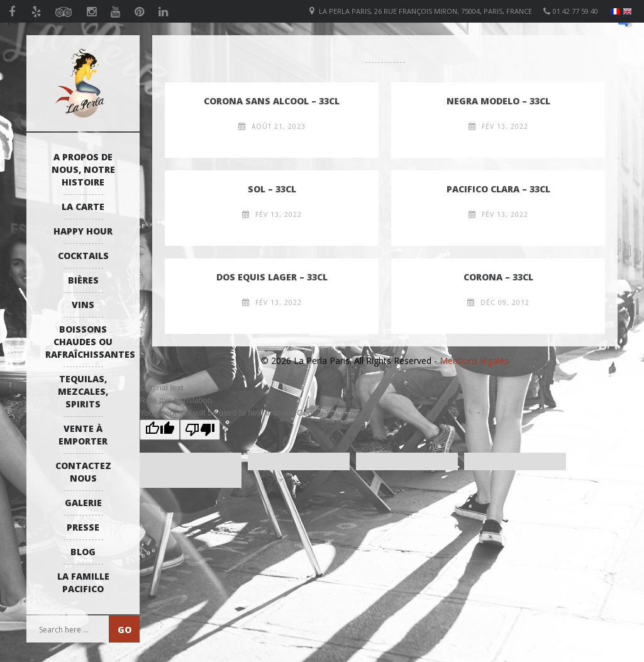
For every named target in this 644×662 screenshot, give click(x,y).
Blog (83, 552)
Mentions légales (474, 361)
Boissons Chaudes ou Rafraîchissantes (86, 342)
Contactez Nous (83, 472)
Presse (83, 527)
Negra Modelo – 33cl (498, 101)
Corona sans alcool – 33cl (272, 101)
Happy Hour (83, 231)
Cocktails (83, 256)
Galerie (83, 503)
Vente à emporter (83, 435)
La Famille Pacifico (83, 582)
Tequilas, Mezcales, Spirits (83, 391)
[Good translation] (160, 430)
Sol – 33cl (272, 189)
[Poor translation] (200, 430)
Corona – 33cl (498, 277)
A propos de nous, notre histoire (83, 169)
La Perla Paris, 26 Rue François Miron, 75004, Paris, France (425, 11)
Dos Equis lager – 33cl (272, 277)
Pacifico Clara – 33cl (498, 189)
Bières (83, 280)
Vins (83, 305)
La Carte (83, 207)
